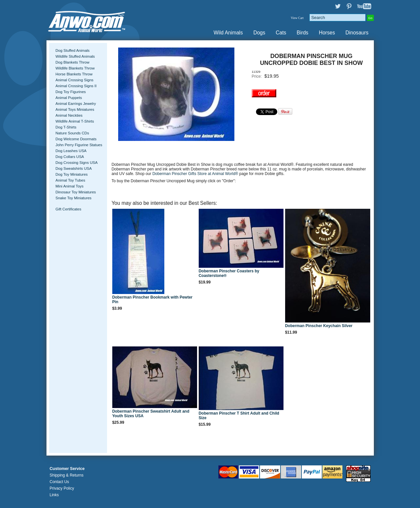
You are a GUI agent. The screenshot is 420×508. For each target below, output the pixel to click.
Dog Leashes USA (71, 151)
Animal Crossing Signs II (76, 86)
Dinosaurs (357, 33)
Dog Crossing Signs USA (77, 163)
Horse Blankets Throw (74, 74)
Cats (281, 33)
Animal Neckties (69, 115)
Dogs (259, 33)
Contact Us (59, 482)
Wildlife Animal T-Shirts (75, 121)
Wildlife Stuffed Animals (75, 56)
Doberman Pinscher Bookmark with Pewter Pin (152, 300)
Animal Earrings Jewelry (76, 104)
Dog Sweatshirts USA (74, 168)
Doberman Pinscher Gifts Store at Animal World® (196, 174)
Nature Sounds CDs (72, 133)
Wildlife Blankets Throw (75, 68)
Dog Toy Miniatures (72, 174)
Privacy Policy (62, 488)
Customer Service (67, 469)
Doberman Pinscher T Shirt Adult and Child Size (239, 416)
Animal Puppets (69, 98)
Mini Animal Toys (70, 186)
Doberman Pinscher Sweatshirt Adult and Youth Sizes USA (151, 414)
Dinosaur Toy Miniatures (76, 192)
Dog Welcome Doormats (76, 139)
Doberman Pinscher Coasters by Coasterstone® (229, 273)
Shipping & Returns (67, 475)
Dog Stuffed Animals (73, 50)
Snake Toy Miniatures (74, 198)
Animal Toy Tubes (71, 180)
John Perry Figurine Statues (79, 145)
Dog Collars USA (70, 157)
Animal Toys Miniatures (75, 109)
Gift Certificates (69, 209)
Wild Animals (228, 33)
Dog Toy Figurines (71, 92)
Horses (327, 33)
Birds (302, 33)
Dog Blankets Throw (73, 62)
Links (54, 495)
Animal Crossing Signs (75, 80)
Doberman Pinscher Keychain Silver (319, 326)
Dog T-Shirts (66, 127)
